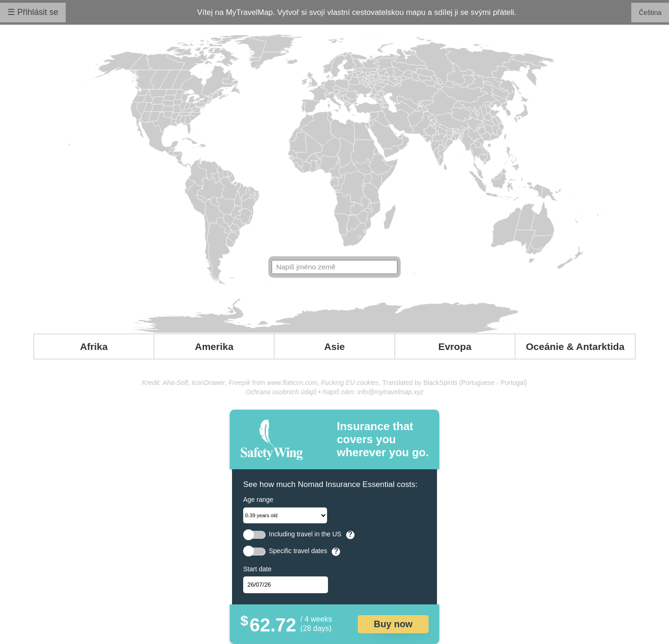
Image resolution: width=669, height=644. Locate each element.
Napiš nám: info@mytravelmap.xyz (373, 392)
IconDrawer (208, 383)
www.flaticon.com (292, 383)
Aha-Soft (175, 383)
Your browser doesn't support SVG (335, 184)
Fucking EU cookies (350, 383)
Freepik (240, 383)
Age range (258, 500)
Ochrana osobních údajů (281, 392)
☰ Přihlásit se (33, 12)
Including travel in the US (305, 534)
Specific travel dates (298, 551)
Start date (257, 569)
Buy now (393, 624)
